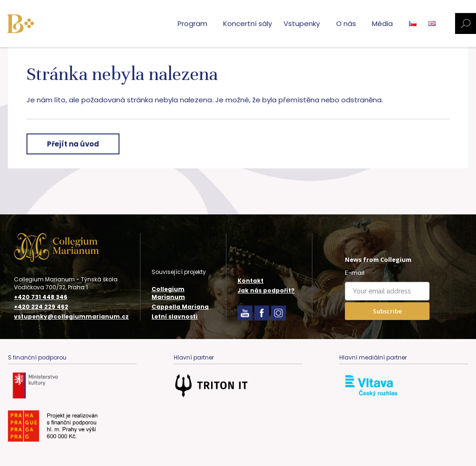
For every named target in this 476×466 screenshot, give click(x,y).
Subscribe (387, 311)
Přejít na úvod (73, 144)
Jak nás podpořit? (266, 290)
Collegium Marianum (168, 293)
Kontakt (251, 281)
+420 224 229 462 (41, 307)
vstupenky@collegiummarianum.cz (71, 317)
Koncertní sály (248, 23)
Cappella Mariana (180, 307)
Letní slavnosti (175, 316)
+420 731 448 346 (41, 297)
